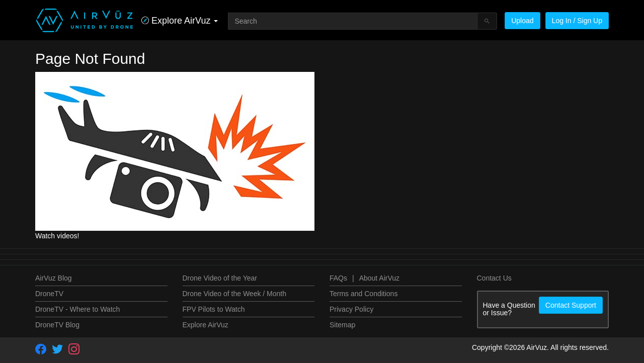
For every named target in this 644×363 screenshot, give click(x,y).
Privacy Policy (351, 309)
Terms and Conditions (364, 294)
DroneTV (49, 294)
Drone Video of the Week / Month (235, 294)
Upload (522, 21)
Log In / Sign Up (577, 21)
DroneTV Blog (57, 325)
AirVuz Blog (54, 278)
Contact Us (494, 278)
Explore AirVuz (206, 325)
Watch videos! (57, 236)
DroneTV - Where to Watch (77, 309)
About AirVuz (379, 278)
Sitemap (342, 325)
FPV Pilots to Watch (214, 309)
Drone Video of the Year (220, 278)
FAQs (338, 278)
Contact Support (571, 305)
